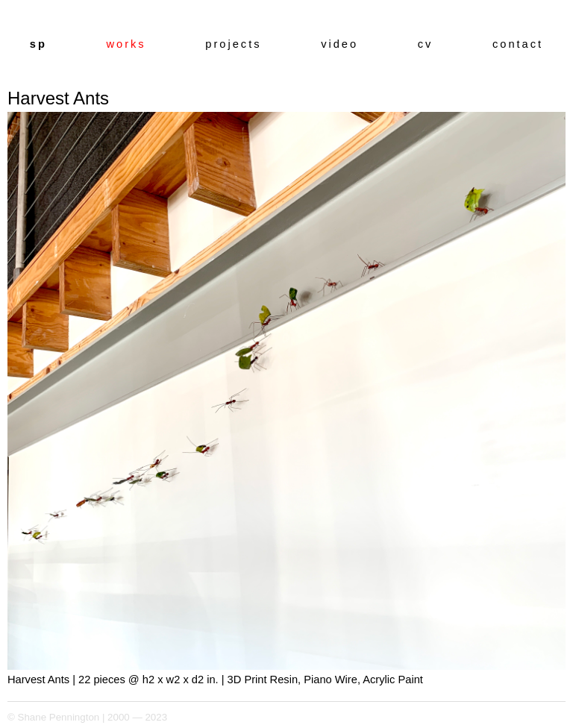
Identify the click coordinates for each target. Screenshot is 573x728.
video (339, 44)
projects (233, 44)
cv (426, 44)
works (126, 44)
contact (518, 44)
